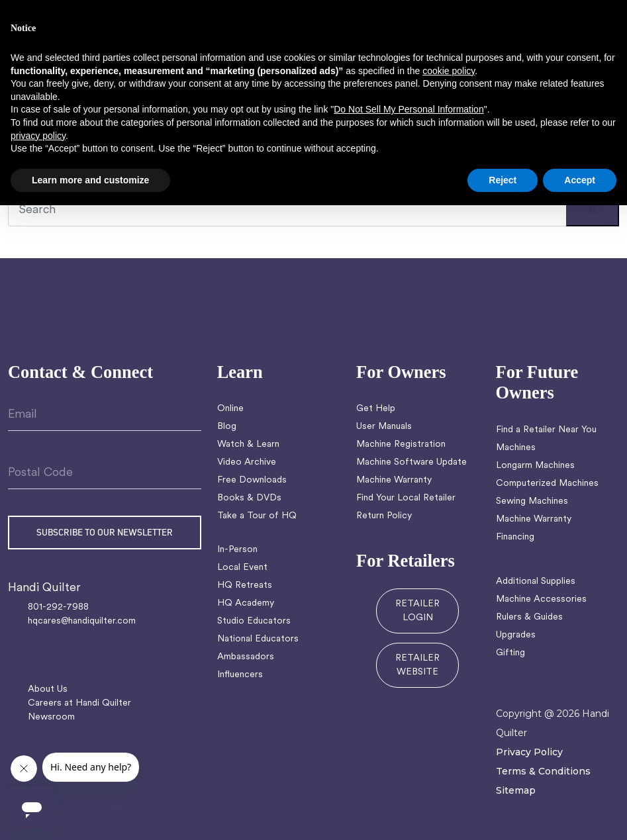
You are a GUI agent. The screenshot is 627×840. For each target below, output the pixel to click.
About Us (48, 689)
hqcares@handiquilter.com (82, 621)
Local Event (242, 568)
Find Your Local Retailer (406, 498)
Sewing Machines (532, 501)
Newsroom (51, 717)
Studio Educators (254, 621)
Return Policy (384, 516)
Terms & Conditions (543, 771)
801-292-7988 (58, 607)
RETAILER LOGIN (417, 611)
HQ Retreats (245, 585)
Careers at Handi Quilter (79, 703)
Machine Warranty (394, 480)
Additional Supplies (536, 582)
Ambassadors (246, 657)
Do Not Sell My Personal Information (409, 109)
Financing (515, 537)
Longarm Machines (535, 466)
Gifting (510, 653)
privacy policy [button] (38, 136)
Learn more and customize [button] (90, 180)
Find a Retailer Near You (546, 430)
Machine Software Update (411, 462)
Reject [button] (503, 180)
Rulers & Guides (529, 617)
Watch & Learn (248, 444)
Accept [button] (580, 180)
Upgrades (516, 635)
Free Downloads (252, 480)
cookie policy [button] (449, 71)
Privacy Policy (529, 752)
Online (230, 409)
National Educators (258, 639)
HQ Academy (246, 603)
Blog (227, 427)
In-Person (237, 550)
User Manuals (384, 427)
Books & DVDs (249, 498)
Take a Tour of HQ (257, 516)
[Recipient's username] (313, 210)
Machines (516, 448)
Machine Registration (401, 444)
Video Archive (247, 462)
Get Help (376, 409)
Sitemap (516, 790)
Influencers (240, 675)
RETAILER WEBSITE (417, 665)
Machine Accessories (541, 599)
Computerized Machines (547, 484)
